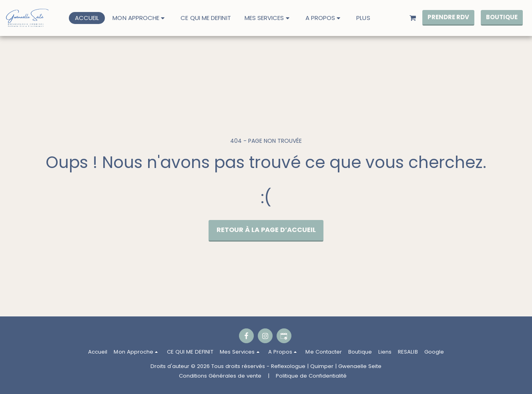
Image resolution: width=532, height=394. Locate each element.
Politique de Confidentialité (311, 376)
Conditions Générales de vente (220, 376)
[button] (140, 18)
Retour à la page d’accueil (266, 230)
